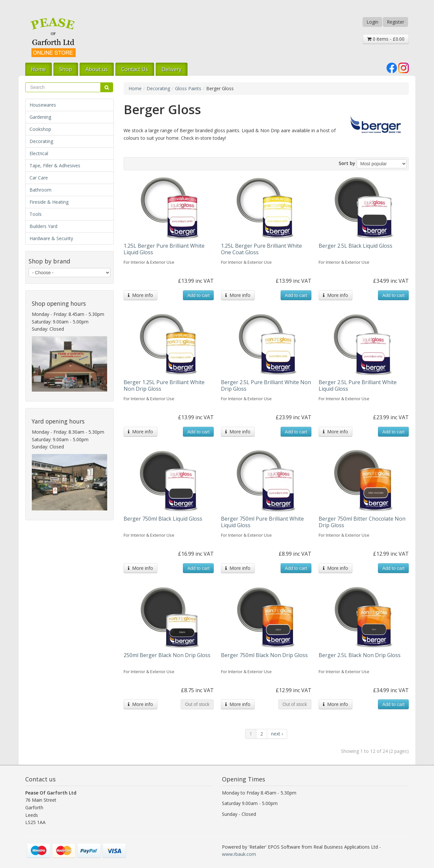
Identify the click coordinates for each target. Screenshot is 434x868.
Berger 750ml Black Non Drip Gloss (264, 655)
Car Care (39, 178)
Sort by (347, 163)
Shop (66, 69)
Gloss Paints (188, 88)
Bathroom (40, 190)
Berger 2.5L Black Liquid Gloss (355, 246)
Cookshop (40, 129)
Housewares (43, 105)
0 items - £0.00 (386, 39)
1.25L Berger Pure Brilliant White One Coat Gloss (261, 249)
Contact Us (135, 69)
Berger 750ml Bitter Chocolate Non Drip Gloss (362, 522)
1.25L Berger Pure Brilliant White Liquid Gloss (164, 249)
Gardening (40, 117)
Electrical (39, 153)
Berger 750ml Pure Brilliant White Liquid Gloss (262, 522)
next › (277, 734)
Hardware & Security (51, 238)
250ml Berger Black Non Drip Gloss (167, 655)
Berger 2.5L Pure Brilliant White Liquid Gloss (358, 385)
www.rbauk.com (239, 854)
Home (39, 69)
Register (395, 22)
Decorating (41, 141)
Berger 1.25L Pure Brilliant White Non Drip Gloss (164, 385)
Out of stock (197, 704)
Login (372, 22)
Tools (36, 214)
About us (97, 69)
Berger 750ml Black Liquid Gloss (163, 519)
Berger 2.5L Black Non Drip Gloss (360, 655)
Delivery (172, 69)
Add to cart (198, 295)
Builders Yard (43, 226)
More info (140, 295)
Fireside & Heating (49, 202)
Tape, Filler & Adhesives (55, 165)
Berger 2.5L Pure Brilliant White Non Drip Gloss (266, 385)
